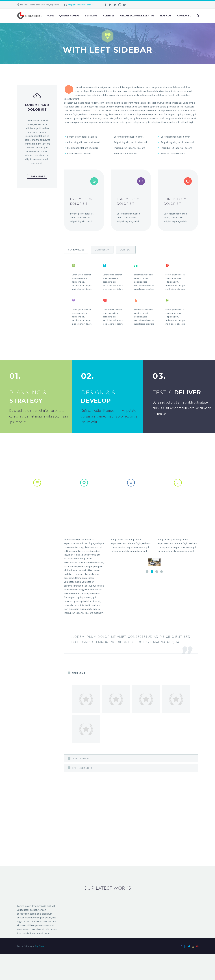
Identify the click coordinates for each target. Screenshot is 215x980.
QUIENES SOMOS (69, 16)
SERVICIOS (91, 16)
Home (50, 16)
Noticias (166, 16)
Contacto (184, 16)
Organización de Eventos (137, 16)
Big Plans (39, 972)
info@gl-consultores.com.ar (80, 5)
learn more (37, 176)
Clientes (109, 16)
